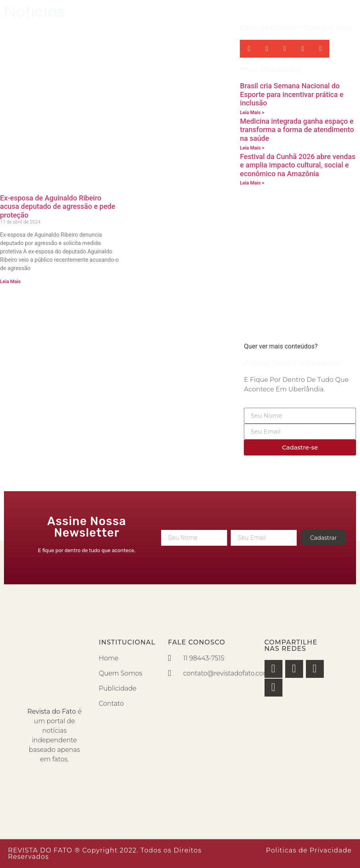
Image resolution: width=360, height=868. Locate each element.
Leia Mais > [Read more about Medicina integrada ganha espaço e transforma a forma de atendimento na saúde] (252, 148)
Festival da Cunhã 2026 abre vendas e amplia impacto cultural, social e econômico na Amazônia (298, 165)
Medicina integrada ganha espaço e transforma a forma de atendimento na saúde (297, 130)
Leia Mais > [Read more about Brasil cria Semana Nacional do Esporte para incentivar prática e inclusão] (252, 113)
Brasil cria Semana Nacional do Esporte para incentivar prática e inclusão (292, 94)
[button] (249, 49)
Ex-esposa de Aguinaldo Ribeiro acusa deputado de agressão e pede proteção (58, 206)
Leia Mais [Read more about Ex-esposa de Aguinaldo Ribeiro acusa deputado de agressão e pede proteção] (10, 282)
